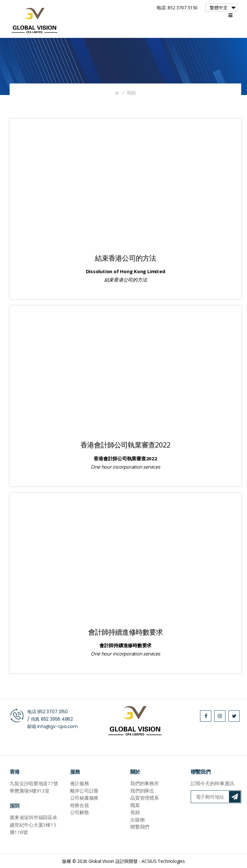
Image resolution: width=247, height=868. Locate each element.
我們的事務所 (145, 783)
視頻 (135, 812)
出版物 (137, 819)
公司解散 (80, 812)
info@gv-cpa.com (58, 726)
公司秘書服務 (84, 798)
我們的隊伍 (142, 790)
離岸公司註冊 (84, 790)
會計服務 (80, 783)
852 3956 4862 (57, 719)
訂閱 (235, 797)
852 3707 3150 (52, 711)
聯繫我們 (140, 827)
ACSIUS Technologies (163, 861)
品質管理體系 (145, 798)
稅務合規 (80, 805)
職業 (135, 805)
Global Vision (101, 861)
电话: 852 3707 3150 (177, 8)
